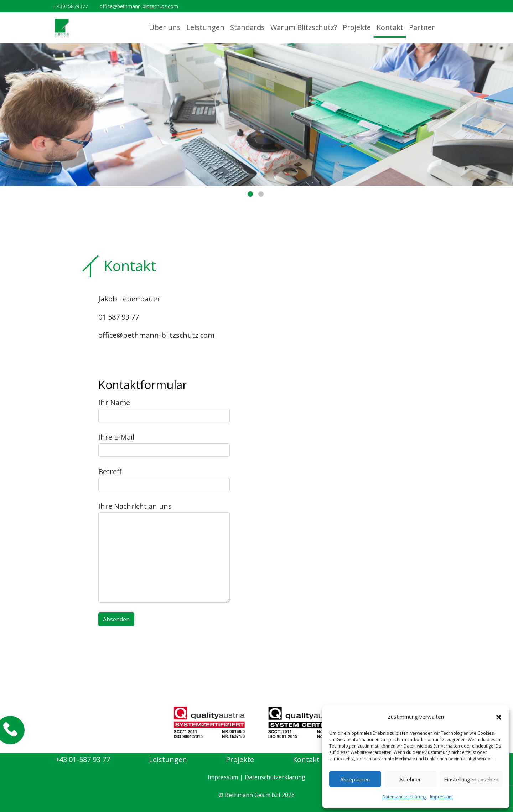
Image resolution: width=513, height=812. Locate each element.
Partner (422, 27)
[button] (499, 717)
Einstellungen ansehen (471, 779)
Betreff (164, 479)
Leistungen (205, 27)
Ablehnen (411, 779)
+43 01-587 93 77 (83, 759)
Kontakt (390, 27)
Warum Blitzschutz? (304, 27)
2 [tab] (261, 194)
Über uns (165, 27)
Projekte (357, 27)
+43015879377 (71, 6)
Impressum (441, 797)
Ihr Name (164, 410)
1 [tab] (250, 194)
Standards (247, 27)
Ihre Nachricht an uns (164, 552)
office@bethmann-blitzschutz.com (139, 6)
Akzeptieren (355, 779)
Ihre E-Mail (164, 444)
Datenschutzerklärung (404, 797)
